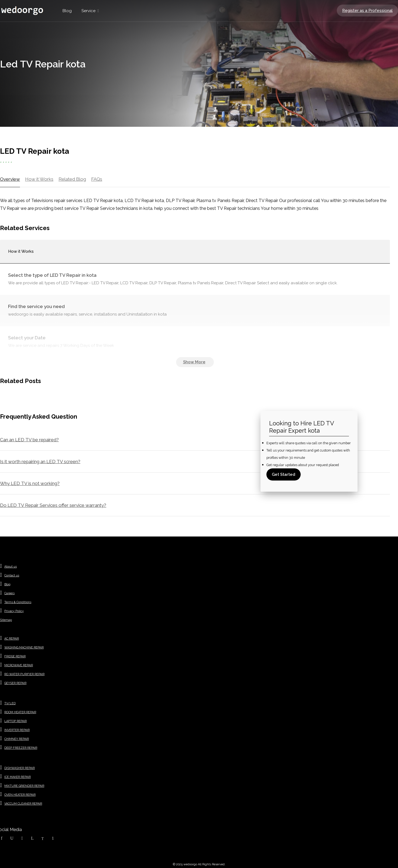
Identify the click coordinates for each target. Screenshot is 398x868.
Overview (10, 179)
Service (88, 11)
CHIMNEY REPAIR (17, 739)
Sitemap (6, 620)
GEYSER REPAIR (15, 683)
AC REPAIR (12, 639)
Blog (67, 11)
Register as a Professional (367, 11)
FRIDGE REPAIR (15, 656)
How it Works (39, 179)
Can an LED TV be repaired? (29, 440)
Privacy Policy (14, 611)
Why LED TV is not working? (30, 483)
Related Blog (72, 179)
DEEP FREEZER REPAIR (21, 748)
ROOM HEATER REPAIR (20, 712)
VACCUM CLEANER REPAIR (23, 804)
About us (11, 567)
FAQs (97, 179)
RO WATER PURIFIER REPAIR (24, 674)
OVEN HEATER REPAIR (20, 795)
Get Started (284, 474)
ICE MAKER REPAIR (18, 777)
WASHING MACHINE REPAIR (24, 647)
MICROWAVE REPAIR (19, 665)
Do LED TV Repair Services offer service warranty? (53, 505)
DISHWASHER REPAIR (20, 768)
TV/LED (10, 703)
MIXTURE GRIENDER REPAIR (24, 786)
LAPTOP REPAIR (16, 721)
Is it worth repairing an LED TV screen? (40, 462)
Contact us (12, 575)
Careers (9, 593)
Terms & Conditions (18, 602)
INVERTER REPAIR (17, 730)
